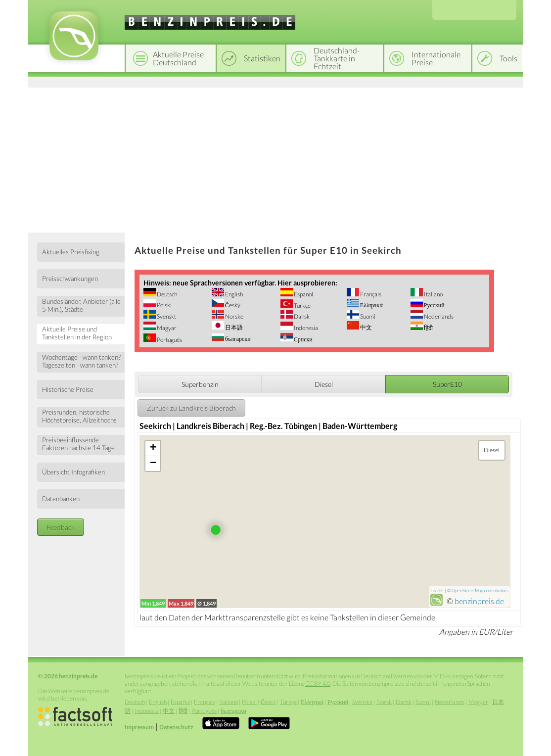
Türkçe (302, 306)
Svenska (362, 702)
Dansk (301, 316)
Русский (434, 305)
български (237, 339)
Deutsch (166, 294)
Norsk (384, 702)
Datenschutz (176, 727)
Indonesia (305, 328)
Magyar (166, 328)
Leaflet (437, 591)
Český (232, 305)
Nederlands (438, 316)
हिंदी (428, 328)
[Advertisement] (275, 158)
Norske (234, 316)
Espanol (303, 294)
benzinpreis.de (479, 601)
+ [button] (153, 448)
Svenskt (166, 316)
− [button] (153, 464)
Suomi (367, 316)
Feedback (61, 527)
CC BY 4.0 (318, 684)
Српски (303, 339)
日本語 (233, 327)
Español (180, 702)
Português (169, 340)
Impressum (139, 727)
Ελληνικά (371, 305)
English (233, 294)
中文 (366, 327)
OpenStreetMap (467, 591)
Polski (164, 305)
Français (370, 294)
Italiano (433, 294)
